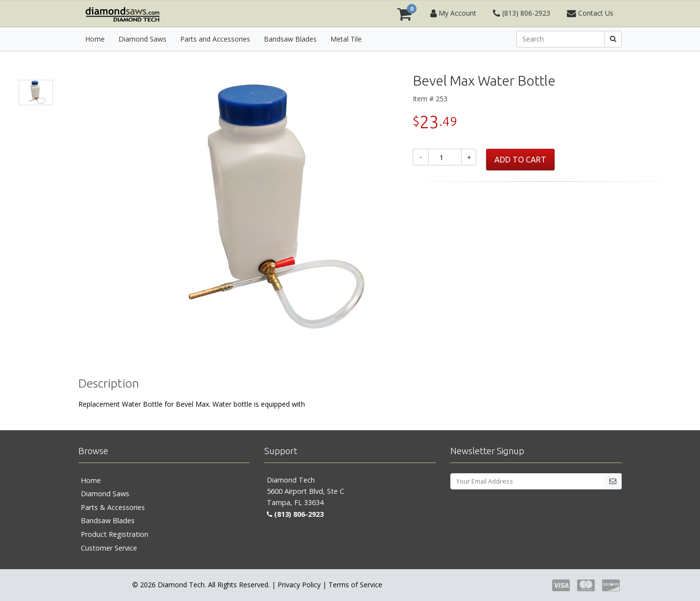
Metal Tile (346, 39)
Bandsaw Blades (290, 39)
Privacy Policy (299, 585)
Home (95, 39)
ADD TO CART (520, 160)
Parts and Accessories (215, 39)
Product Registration (115, 534)
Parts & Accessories (113, 507)
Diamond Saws (142, 39)
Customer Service (109, 548)
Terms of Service (355, 585)
